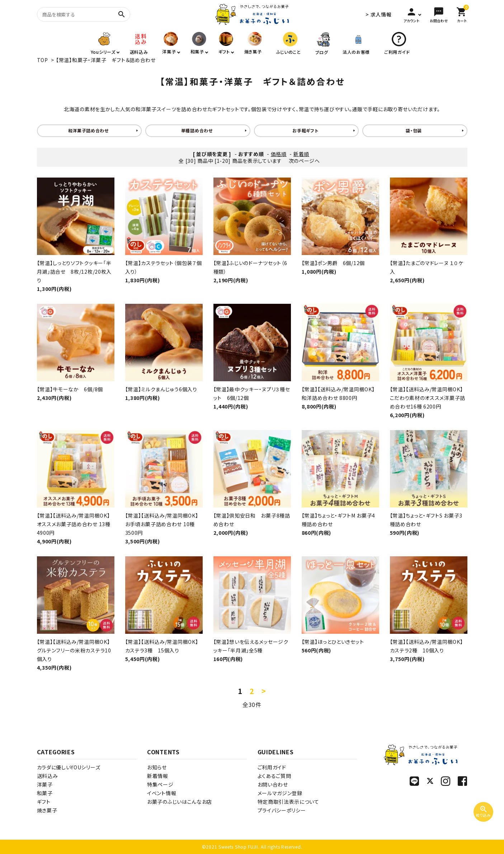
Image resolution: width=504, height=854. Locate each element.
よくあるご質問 (274, 776)
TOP (43, 60)
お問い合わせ (273, 784)
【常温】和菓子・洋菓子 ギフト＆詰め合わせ (106, 60)
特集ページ (160, 784)
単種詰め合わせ (197, 130)
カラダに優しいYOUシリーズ (69, 767)
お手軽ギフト (305, 130)
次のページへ (304, 161)
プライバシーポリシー (282, 810)
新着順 (301, 154)
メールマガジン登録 (280, 793)
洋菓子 (45, 784)
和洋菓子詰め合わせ (88, 130)
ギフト (44, 802)
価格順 (279, 154)
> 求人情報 (378, 14)
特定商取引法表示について (288, 802)
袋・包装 (414, 130)
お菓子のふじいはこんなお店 (180, 802)
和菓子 (45, 793)
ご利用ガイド (272, 767)
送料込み (48, 776)
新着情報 (158, 776)
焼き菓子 (47, 810)
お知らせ (157, 767)
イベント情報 (162, 793)
